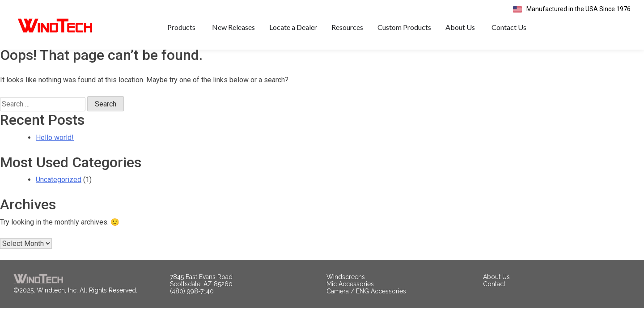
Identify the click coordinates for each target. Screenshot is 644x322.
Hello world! (55, 150)
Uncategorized (59, 192)
